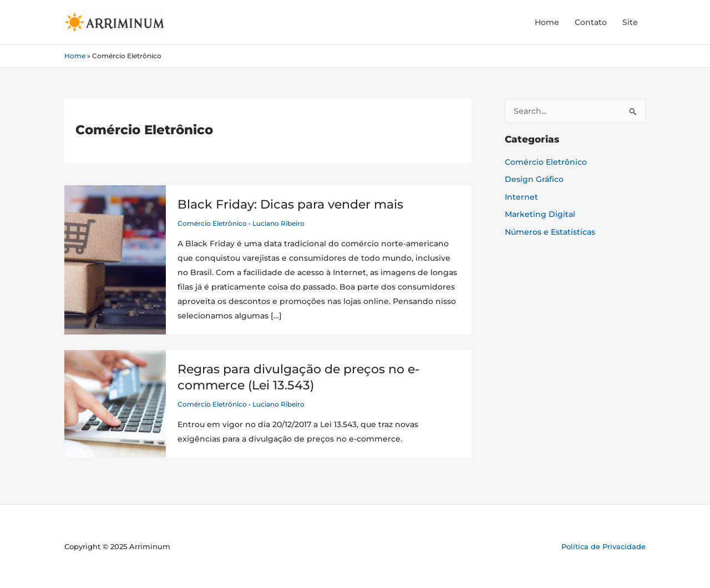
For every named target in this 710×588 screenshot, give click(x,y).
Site (630, 22)
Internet (521, 197)
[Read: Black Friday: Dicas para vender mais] (115, 259)
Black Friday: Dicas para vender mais (290, 204)
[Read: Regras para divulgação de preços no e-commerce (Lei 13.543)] (115, 403)
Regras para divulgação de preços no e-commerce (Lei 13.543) (298, 377)
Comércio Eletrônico (212, 223)
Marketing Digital (540, 214)
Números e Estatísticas (550, 232)
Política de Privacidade (603, 546)
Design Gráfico (534, 179)
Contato (591, 22)
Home (547, 22)
